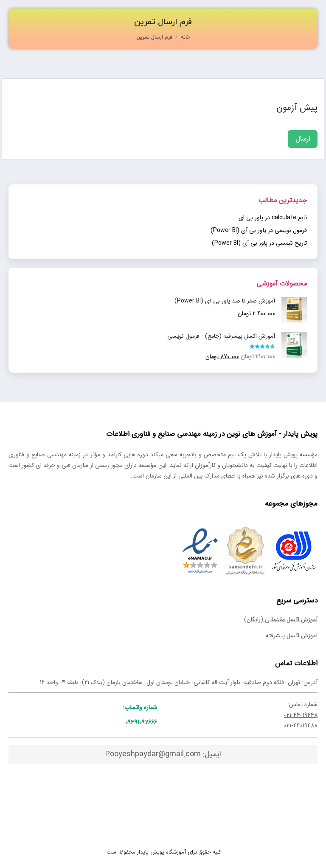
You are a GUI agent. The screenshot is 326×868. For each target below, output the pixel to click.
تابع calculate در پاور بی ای (273, 218)
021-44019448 (301, 715)
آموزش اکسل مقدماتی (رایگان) (281, 619)
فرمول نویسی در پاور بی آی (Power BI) (259, 230)
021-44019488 (301, 726)
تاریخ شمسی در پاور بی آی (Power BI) (259, 243)
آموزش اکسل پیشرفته (292, 636)
